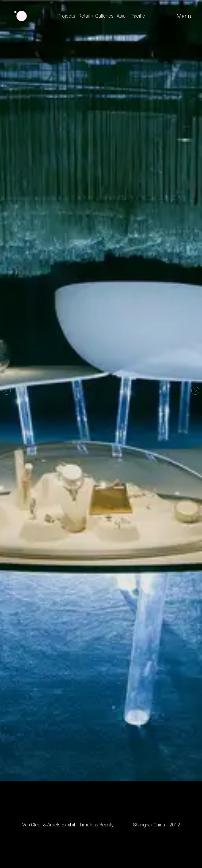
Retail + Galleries (96, 16)
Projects (66, 16)
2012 (175, 825)
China (159, 825)
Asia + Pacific (131, 16)
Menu (184, 16)
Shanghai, (143, 825)
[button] (7, 391)
